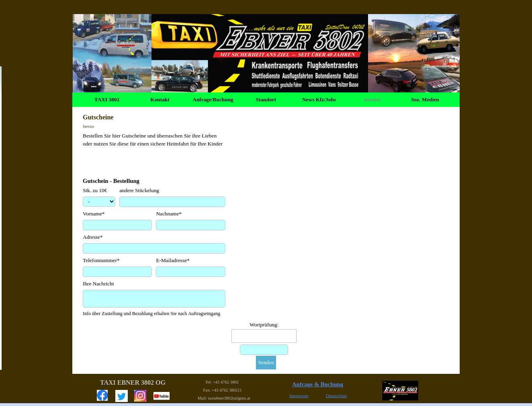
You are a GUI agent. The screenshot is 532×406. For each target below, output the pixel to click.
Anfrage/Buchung (213, 99)
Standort (266, 99)
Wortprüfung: (264, 325)
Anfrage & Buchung (318, 384)
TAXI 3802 (107, 99)
